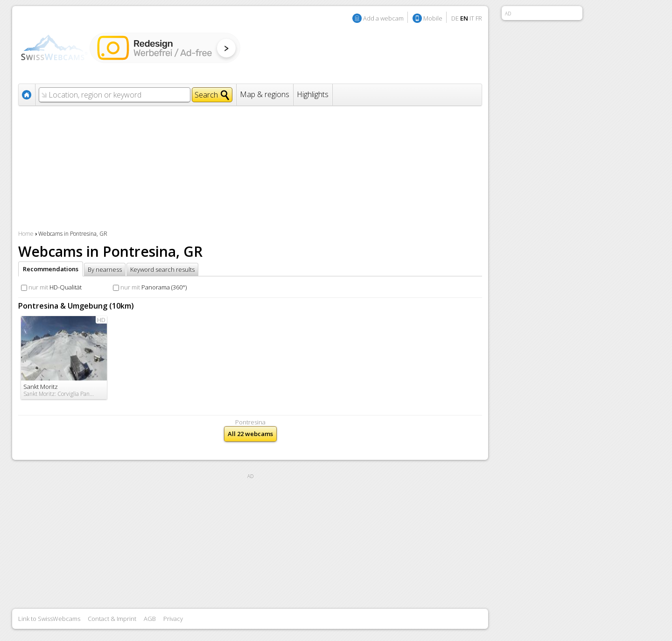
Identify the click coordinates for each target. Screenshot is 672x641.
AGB (150, 619)
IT (472, 18)
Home (26, 234)
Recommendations (51, 269)
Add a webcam (383, 18)
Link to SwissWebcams (49, 619)
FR (479, 18)
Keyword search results (162, 269)
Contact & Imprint (112, 619)
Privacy (173, 619)
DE (455, 18)
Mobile (433, 18)
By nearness (105, 269)
